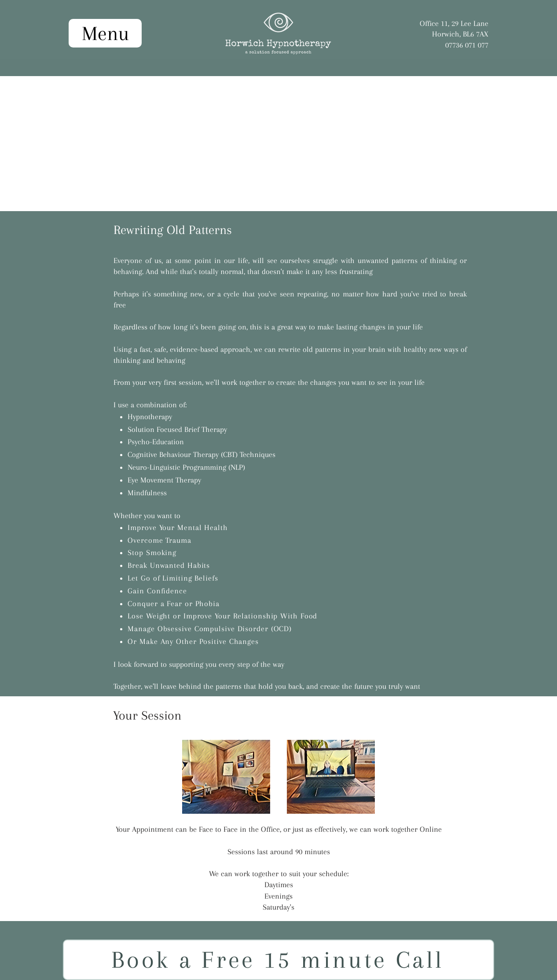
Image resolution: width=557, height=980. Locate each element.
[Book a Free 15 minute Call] (278, 960)
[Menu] (105, 33)
